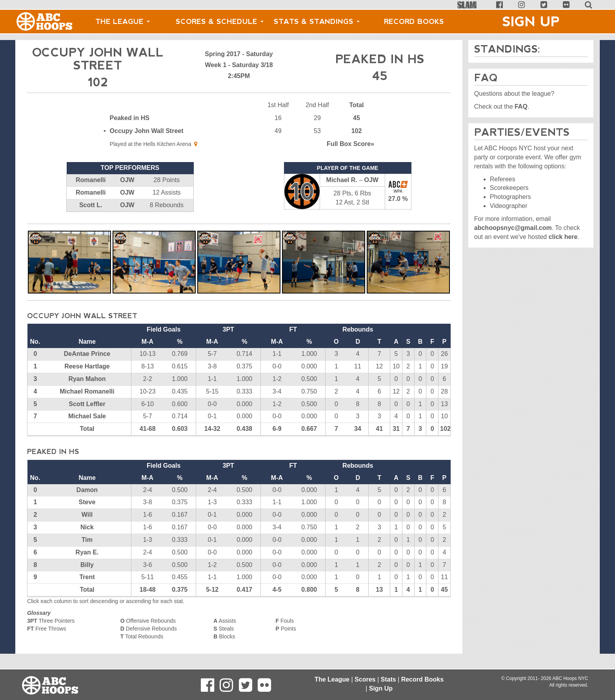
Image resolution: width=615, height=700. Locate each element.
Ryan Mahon (87, 379)
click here (563, 237)
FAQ (521, 107)
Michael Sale (87, 416)
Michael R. (342, 180)
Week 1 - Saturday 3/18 (239, 65)
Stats (388, 679)
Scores (365, 679)
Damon (87, 490)
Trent (87, 577)
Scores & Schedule (220, 22)
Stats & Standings (317, 22)
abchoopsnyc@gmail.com (513, 228)
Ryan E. (87, 552)
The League (123, 22)
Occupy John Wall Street (147, 131)
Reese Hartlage (87, 366)
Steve (87, 502)
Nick (87, 527)
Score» (350, 144)
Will (87, 515)
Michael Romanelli (87, 391)
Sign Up (531, 22)
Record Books (414, 22)
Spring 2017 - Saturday (239, 54)
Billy (87, 565)
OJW (127, 180)
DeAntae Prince (87, 354)
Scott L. (91, 205)
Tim (87, 540)
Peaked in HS (130, 118)
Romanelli (91, 180)
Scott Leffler (87, 404)
